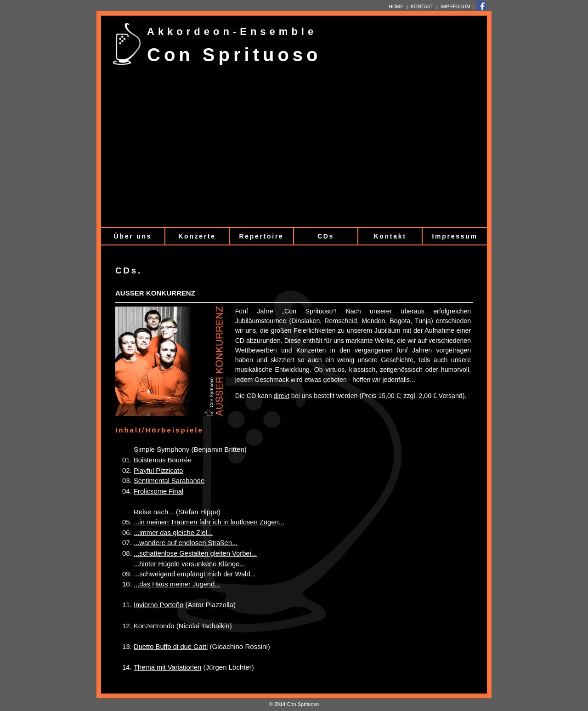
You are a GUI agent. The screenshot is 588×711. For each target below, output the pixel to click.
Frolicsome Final (158, 491)
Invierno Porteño (158, 605)
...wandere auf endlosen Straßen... (186, 543)
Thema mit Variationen (167, 667)
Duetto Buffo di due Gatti (171, 647)
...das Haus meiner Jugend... (177, 584)
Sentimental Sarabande (169, 481)
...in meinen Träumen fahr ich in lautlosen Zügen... (209, 522)
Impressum (455, 236)
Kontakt (390, 236)
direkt (282, 396)
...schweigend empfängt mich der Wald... (195, 574)
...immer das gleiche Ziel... (173, 533)
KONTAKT (422, 6)
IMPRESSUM (455, 6)
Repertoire (261, 236)
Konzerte (197, 236)
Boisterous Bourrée (163, 460)
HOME (396, 6)
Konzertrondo (154, 626)
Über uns (133, 236)
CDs (326, 236)
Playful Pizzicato (158, 471)
